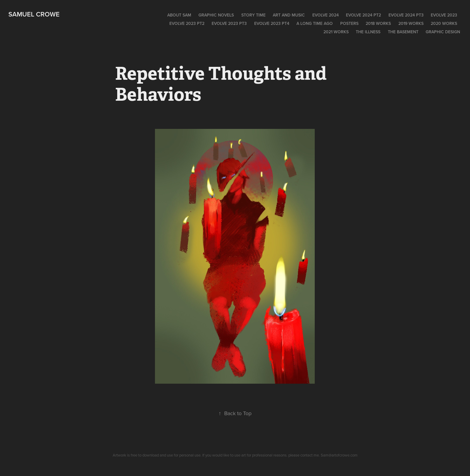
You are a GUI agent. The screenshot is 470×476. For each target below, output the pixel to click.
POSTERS (349, 23)
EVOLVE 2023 (444, 15)
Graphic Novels (216, 15)
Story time (253, 15)
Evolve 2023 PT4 (272, 23)
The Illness (368, 32)
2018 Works (378, 23)
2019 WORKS (411, 23)
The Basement (403, 32)
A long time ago (315, 23)
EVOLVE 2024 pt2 (363, 15)
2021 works (336, 32)
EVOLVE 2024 (326, 15)
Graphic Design (443, 32)
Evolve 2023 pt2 (187, 23)
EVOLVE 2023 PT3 (229, 23)
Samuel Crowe (34, 14)
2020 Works (444, 23)
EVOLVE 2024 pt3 (406, 15)
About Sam (179, 15)
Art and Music (289, 15)
